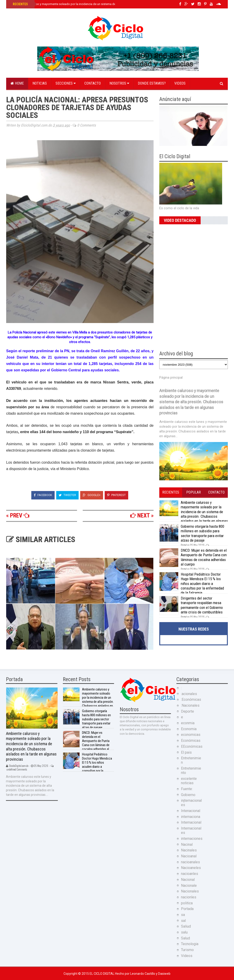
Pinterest (116, 495)
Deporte (187, 711)
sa (183, 915)
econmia (188, 723)
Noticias (40, 83)
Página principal (171, 378)
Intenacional (191, 811)
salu (184, 932)
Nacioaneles (191, 868)
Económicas (191, 741)
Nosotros (119, 83)
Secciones (66, 83)
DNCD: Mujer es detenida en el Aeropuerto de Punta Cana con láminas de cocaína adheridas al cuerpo (204, 557)
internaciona (191, 817)
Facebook (43, 495)
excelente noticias (189, 781)
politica (187, 903)
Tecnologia (190, 944)
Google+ (92, 495)
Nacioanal (189, 856)
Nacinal (187, 844)
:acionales (189, 694)
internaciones (192, 839)
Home (17, 83)
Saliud (186, 926)
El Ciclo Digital (102, 974)
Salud (185, 938)
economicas (191, 735)
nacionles (189, 897)
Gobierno (188, 795)
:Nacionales (190, 705)
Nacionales (190, 891)
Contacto (93, 83)
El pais (186, 752)
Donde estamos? (152, 83)
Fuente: (187, 789)
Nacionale (189, 886)
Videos (180, 83)
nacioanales (190, 862)
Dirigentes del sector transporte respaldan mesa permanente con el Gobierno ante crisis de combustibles (202, 605)
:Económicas (191, 699)
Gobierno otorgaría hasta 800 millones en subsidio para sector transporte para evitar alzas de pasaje (202, 533)
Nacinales (189, 850)
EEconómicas (192, 746)
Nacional (188, 880)
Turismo (187, 950)
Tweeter (67, 495)
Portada (187, 909)
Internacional (191, 822)
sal (183, 921)
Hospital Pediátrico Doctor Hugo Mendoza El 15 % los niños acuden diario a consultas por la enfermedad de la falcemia (202, 584)
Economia (189, 729)
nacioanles (190, 874)
